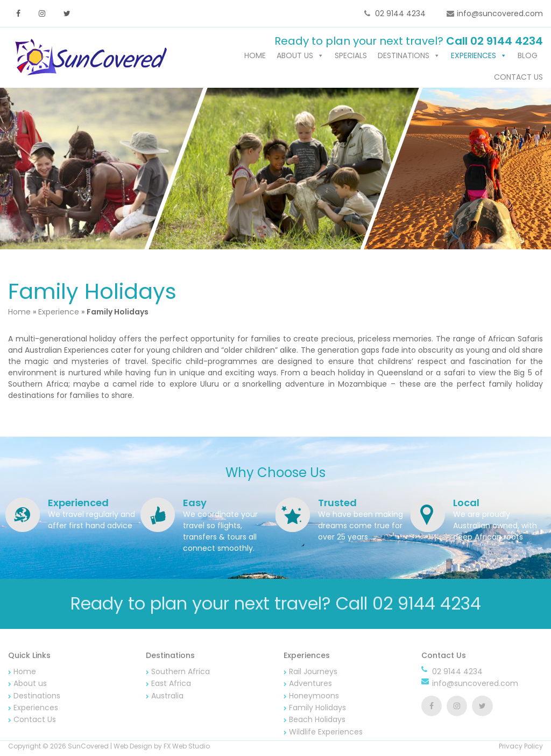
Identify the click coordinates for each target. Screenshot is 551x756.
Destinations (404, 57)
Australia (167, 697)
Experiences (474, 57)
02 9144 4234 (399, 13)
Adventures (310, 685)
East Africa (171, 685)
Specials (351, 57)
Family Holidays (317, 709)
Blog (528, 57)
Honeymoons (314, 697)
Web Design (133, 748)
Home (255, 57)
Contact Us (518, 79)
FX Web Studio (187, 748)
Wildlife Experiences (326, 733)
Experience (59, 313)
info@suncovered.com (500, 13)
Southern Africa (181, 673)
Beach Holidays (317, 722)
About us (295, 57)
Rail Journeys (313, 673)
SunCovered (88, 748)
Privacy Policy (521, 748)
